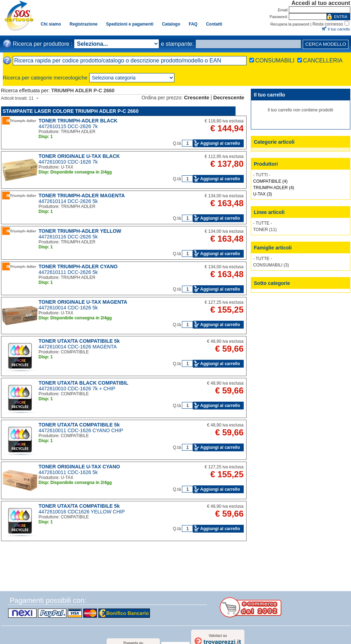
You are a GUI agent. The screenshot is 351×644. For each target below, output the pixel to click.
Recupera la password (290, 24)
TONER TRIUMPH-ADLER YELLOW (80, 231)
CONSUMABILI (275, 60)
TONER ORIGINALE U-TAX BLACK (79, 156)
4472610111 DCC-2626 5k (68, 272)
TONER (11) (265, 230)
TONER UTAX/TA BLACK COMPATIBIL (84, 383)
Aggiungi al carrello (220, 143)
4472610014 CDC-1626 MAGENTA (78, 347)
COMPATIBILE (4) (271, 181)
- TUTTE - (263, 223)
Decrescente (229, 98)
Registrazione (84, 24)
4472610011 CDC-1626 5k (68, 472)
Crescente (197, 98)
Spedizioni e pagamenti (130, 24)
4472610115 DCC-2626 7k (68, 126)
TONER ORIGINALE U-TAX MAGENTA (83, 302)
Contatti (214, 24)
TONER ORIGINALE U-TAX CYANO (79, 467)
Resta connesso (328, 24)
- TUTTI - (262, 175)
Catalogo (171, 24)
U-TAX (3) (263, 194)
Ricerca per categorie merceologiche (45, 78)
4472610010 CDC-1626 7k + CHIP (77, 389)
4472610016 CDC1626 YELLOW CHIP (82, 512)
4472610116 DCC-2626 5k (68, 237)
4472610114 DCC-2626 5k (68, 201)
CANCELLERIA (323, 60)
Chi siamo (51, 24)
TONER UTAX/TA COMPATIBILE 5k (79, 341)
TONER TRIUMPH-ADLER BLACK (78, 121)
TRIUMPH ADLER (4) (274, 188)
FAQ (193, 24)
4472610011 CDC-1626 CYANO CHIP (81, 430)
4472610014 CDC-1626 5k (68, 308)
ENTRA (341, 17)
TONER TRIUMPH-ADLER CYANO (78, 266)
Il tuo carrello (339, 29)
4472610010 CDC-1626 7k (68, 162)
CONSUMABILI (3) (271, 265)
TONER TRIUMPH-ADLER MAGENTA (82, 196)
